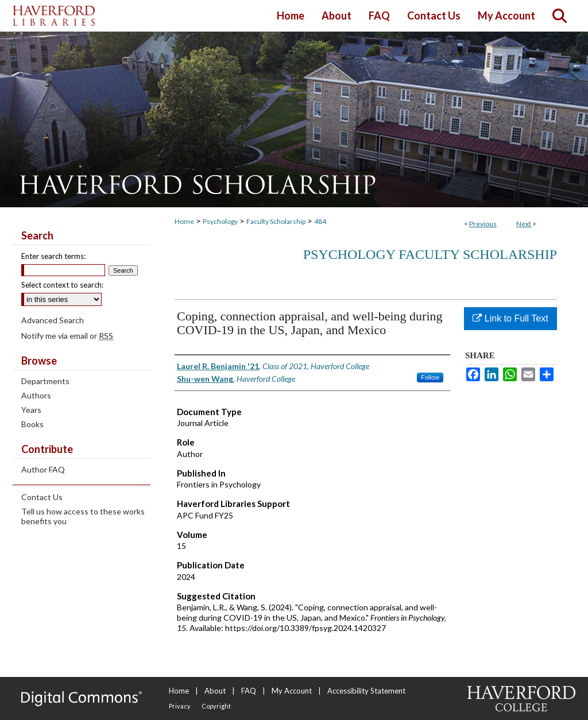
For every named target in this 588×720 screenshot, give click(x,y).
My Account (292, 691)
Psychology (220, 221)
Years (31, 410)
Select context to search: (62, 285)
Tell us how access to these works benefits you (83, 516)
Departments (45, 381)
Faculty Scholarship (276, 221)
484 (320, 221)
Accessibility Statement (366, 691)
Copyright (216, 706)
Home (184, 221)
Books (32, 424)
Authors (36, 395)
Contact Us (42, 497)
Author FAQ (43, 469)
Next (524, 224)
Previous (483, 224)
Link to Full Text (510, 318)
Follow (430, 377)
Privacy (180, 706)
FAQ (249, 691)
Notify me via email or (67, 336)
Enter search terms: (53, 256)
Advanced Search (53, 320)
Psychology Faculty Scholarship (430, 254)
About (215, 691)
